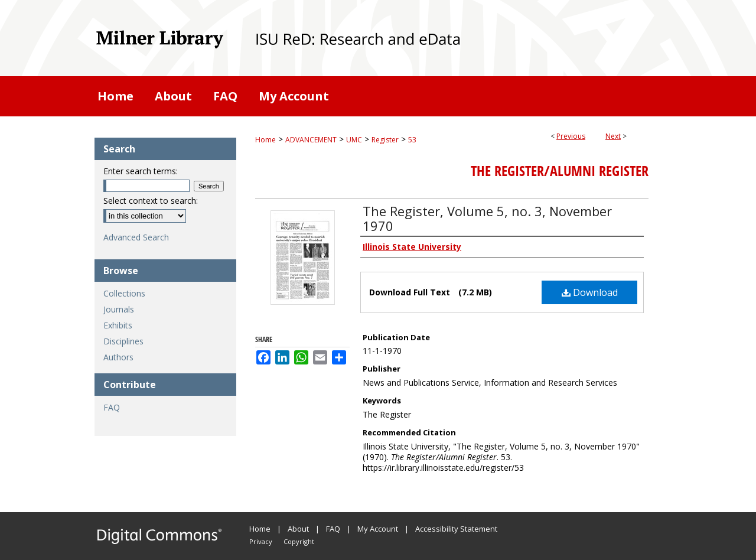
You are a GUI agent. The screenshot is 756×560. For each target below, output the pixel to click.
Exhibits (118, 325)
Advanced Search (136, 237)
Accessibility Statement (456, 529)
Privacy (261, 541)
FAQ (112, 407)
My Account (378, 529)
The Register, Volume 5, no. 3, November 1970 (487, 218)
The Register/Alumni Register (560, 171)
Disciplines (123, 341)
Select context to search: (151, 201)
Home (265, 140)
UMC (354, 140)
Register (385, 140)
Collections (124, 293)
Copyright (299, 541)
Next (613, 136)
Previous (571, 136)
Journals (119, 309)
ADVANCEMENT (311, 140)
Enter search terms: (141, 171)
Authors (118, 357)
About (298, 529)
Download (590, 292)
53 (412, 140)
